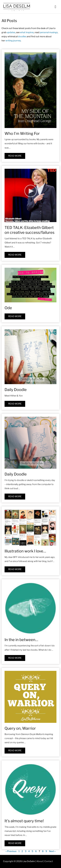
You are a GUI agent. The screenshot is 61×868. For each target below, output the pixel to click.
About (40, 861)
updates (11, 32)
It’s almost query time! (24, 821)
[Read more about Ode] (15, 316)
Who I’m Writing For (22, 133)
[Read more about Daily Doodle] (15, 404)
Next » (52, 851)
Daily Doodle (16, 390)
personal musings (49, 32)
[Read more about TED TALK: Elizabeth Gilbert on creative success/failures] (15, 255)
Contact (49, 861)
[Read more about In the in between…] (15, 658)
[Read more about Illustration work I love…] (15, 569)
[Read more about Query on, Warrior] (15, 751)
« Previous (11, 851)
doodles (22, 36)
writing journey (13, 41)
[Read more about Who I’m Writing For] (15, 156)
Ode (8, 308)
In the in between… (21, 640)
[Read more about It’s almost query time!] (15, 843)
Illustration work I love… (25, 551)
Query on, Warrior (20, 728)
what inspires (27, 32)
